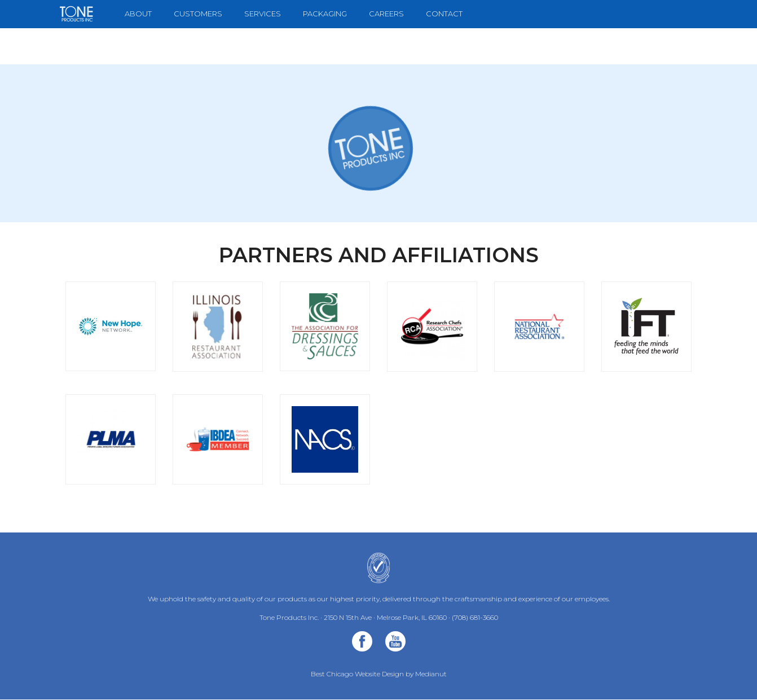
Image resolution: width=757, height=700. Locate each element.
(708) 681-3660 (475, 617)
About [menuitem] (138, 14)
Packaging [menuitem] (325, 14)
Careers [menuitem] (386, 14)
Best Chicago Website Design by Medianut (379, 674)
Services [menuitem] (263, 14)
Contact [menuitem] (444, 14)
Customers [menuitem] (198, 14)
